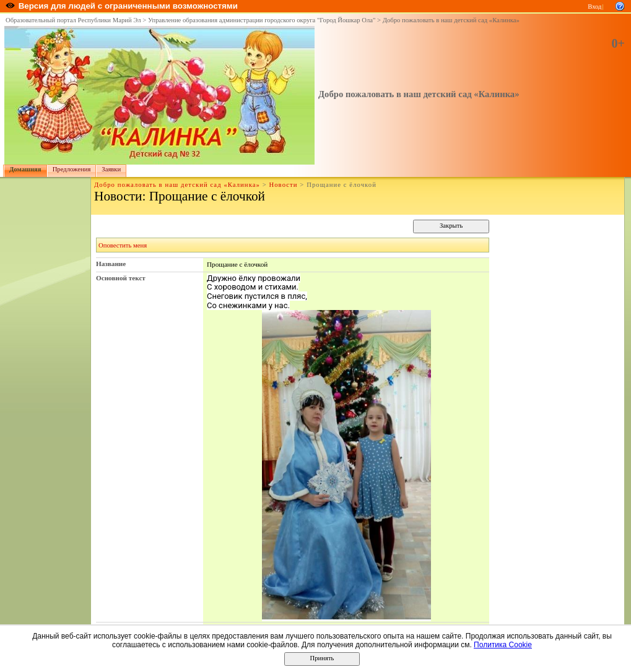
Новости (283, 185)
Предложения (72, 169)
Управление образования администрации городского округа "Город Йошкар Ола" (262, 20)
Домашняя (25, 169)
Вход (594, 6)
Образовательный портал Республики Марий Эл (73, 20)
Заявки (111, 169)
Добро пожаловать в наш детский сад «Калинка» (451, 20)
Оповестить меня (123, 245)
